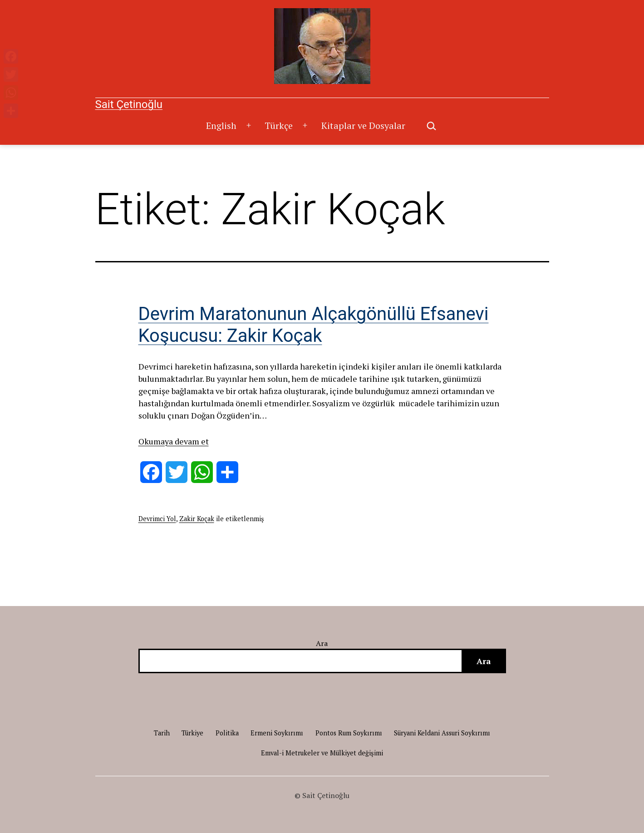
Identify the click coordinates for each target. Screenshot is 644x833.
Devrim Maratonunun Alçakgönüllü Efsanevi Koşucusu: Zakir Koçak (314, 325)
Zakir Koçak (197, 519)
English (221, 126)
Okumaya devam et (174, 441)
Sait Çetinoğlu (129, 104)
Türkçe (279, 126)
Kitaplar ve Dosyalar (363, 126)
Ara (322, 643)
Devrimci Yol (157, 519)
